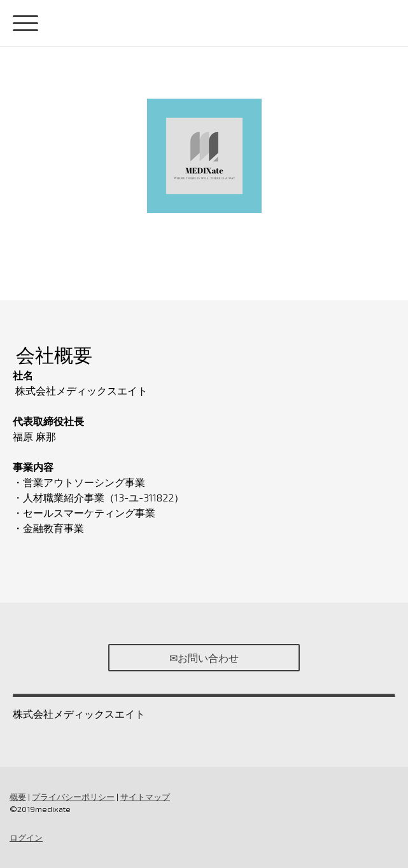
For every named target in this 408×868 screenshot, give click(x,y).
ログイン (26, 837)
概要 (18, 797)
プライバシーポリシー (73, 797)
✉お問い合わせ (204, 658)
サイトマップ (145, 797)
